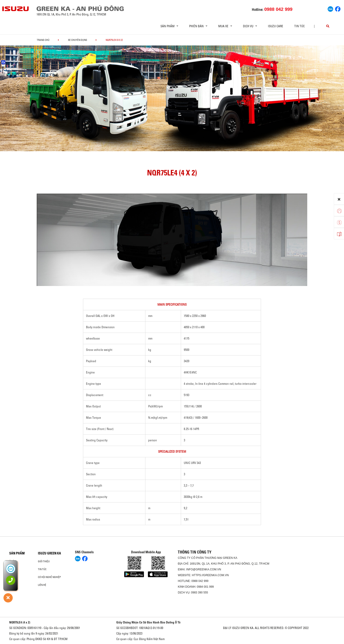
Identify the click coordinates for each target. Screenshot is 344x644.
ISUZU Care (276, 26)
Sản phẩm (17, 553)
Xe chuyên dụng (78, 40)
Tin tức (299, 26)
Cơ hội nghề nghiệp (49, 577)
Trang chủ (43, 40)
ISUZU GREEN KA (49, 553)
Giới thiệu (44, 561)
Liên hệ (42, 585)
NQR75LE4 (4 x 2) (20, 622)
